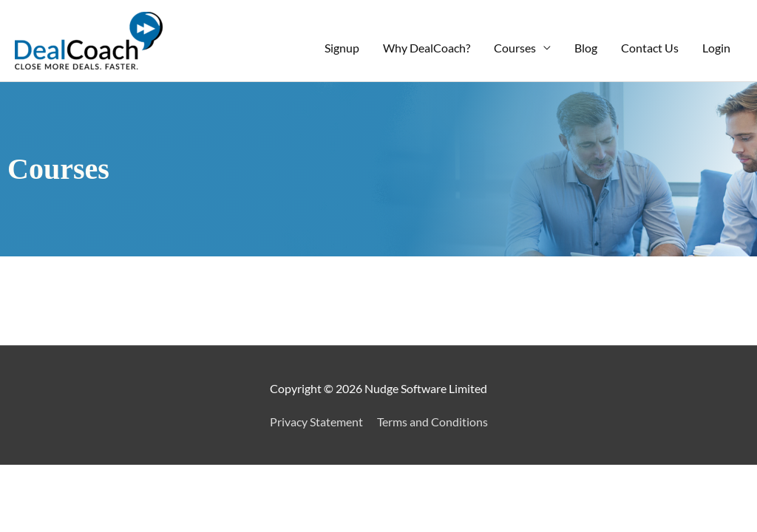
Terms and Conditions (432, 422)
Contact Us (650, 48)
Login (716, 48)
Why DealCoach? (427, 48)
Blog (586, 48)
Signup (342, 48)
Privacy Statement (316, 422)
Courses (515, 48)
